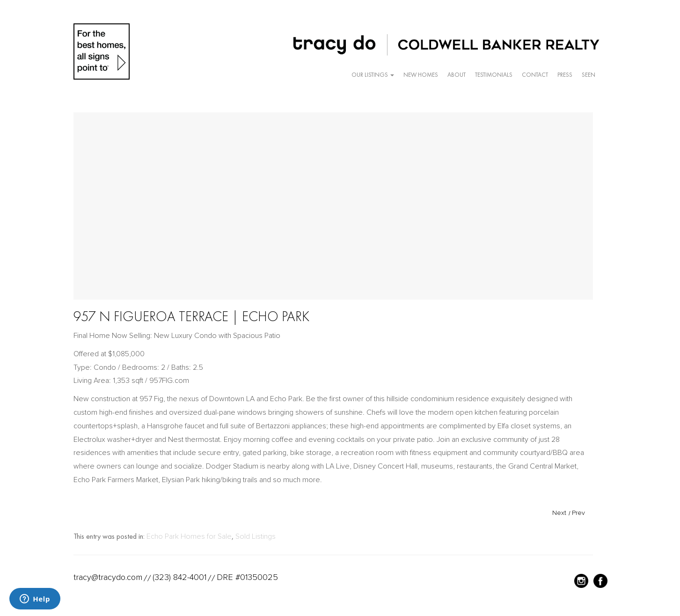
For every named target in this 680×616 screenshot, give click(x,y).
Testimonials (494, 75)
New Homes (421, 75)
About (457, 75)
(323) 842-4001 (179, 577)
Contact (535, 75)
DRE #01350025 (247, 577)
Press (565, 75)
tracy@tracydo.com (108, 577)
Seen (589, 75)
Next (559, 513)
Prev (578, 513)
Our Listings (373, 75)
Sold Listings (256, 536)
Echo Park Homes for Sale (189, 536)
